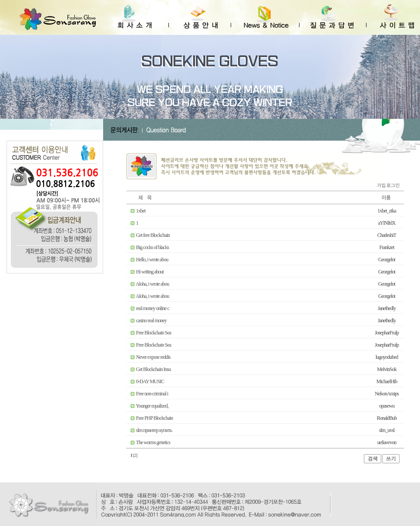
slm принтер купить (154, 430)
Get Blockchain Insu (154, 369)
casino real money (151, 320)
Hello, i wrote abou (152, 260)
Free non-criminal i (152, 394)
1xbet (141, 211)
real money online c (153, 308)
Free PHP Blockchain (155, 418)
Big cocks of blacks (153, 247)
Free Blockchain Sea (154, 333)
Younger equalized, (152, 406)
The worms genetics (153, 442)
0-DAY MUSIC (150, 381)
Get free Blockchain (153, 235)
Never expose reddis (153, 357)
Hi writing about (150, 272)
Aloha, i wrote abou (152, 284)
